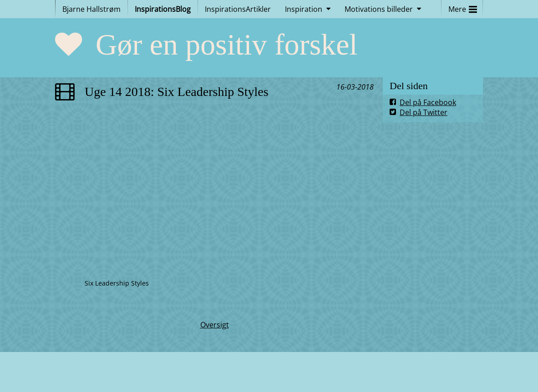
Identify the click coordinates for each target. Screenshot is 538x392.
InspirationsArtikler (238, 9)
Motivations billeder (379, 9)
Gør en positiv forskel (227, 44)
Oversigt (215, 325)
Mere (463, 7)
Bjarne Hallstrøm (91, 9)
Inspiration (304, 9)
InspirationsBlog (163, 9)
